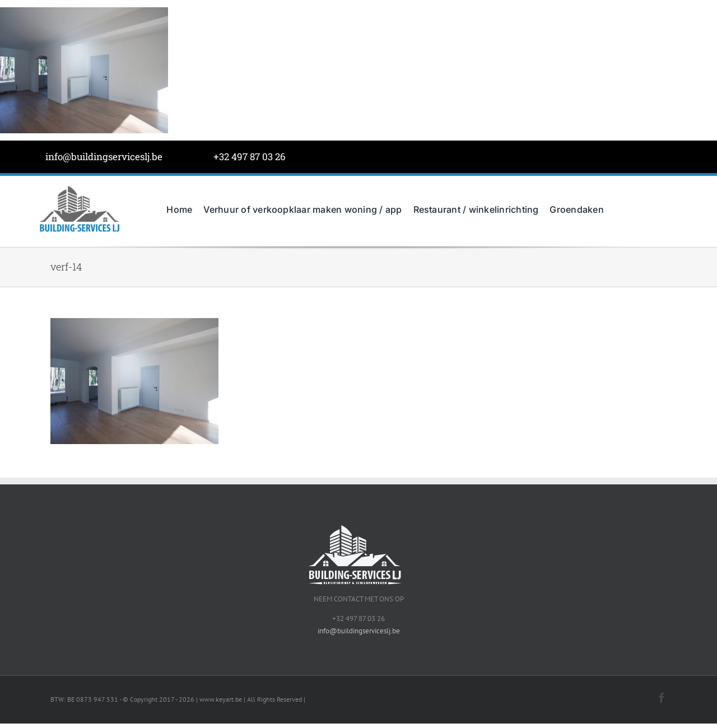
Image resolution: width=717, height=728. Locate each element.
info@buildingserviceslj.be (104, 157)
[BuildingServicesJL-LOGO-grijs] (79, 188)
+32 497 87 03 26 (250, 157)
